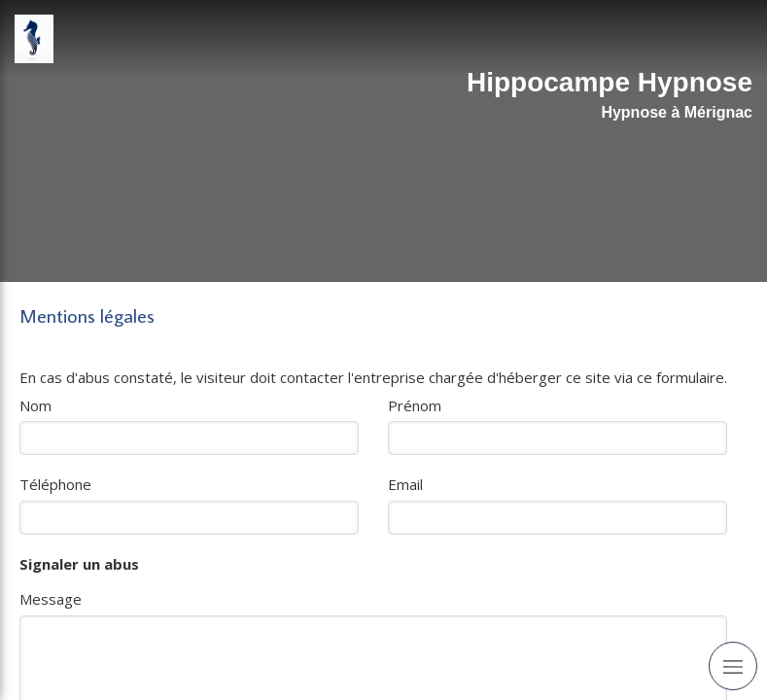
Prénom (415, 405)
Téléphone (55, 484)
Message (51, 599)
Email (405, 484)
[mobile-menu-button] (733, 666)
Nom (35, 405)
